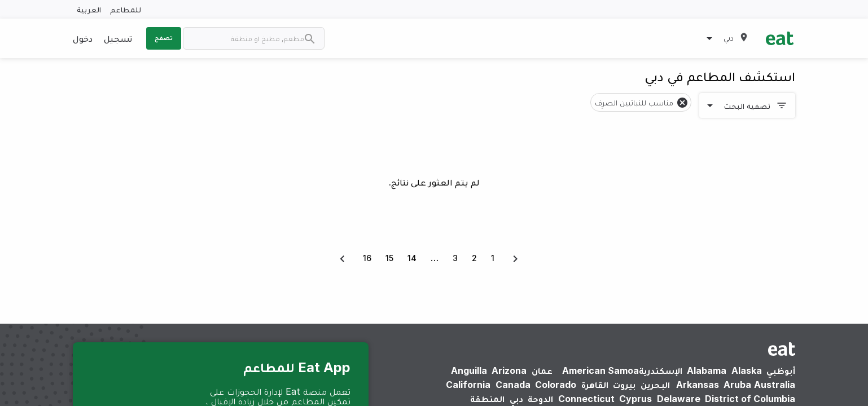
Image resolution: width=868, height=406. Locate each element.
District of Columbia (750, 399)
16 (367, 258)
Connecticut (586, 399)
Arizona (509, 370)
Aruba (737, 385)
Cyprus (635, 399)
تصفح (164, 38)
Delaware (679, 399)
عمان (542, 370)
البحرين (655, 385)
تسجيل (118, 38)
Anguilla (469, 370)
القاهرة (595, 385)
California (468, 385)
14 (412, 258)
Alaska (747, 370)
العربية (89, 9)
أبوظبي (781, 370)
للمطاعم (126, 9)
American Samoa (600, 370)
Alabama (707, 370)
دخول (83, 38)
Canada (513, 385)
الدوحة (540, 399)
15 (389, 258)
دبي (516, 399)
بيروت (624, 385)
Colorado (556, 385)
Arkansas (698, 385)
